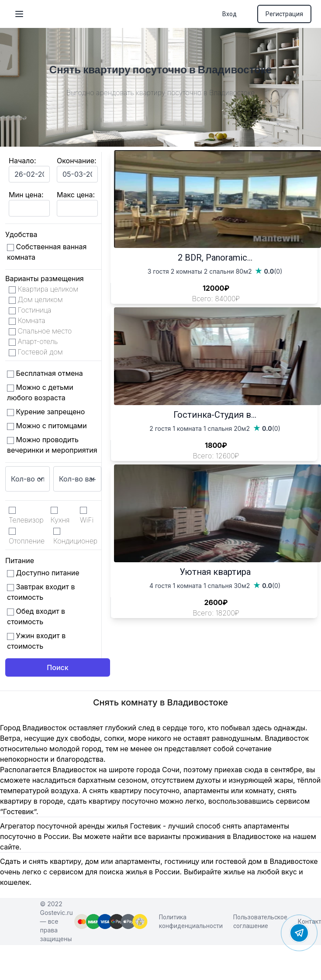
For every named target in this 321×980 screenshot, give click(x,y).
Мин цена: (26, 195)
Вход (230, 14)
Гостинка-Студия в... (215, 415)
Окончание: (77, 161)
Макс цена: (76, 195)
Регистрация (284, 14)
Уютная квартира (215, 572)
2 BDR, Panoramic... (215, 258)
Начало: (22, 161)
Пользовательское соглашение (260, 922)
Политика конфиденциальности (191, 922)
